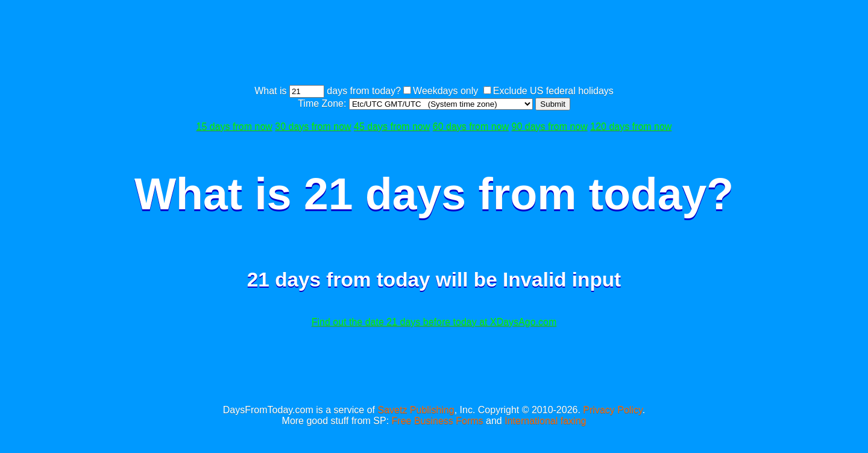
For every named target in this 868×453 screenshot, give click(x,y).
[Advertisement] (434, 44)
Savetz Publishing (416, 410)
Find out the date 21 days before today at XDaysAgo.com (434, 322)
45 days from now (392, 126)
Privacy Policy (612, 410)
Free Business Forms (438, 421)
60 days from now (471, 126)
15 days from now (234, 126)
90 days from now (550, 126)
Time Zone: (323, 103)
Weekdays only (445, 91)
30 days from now (313, 126)
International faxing (545, 421)
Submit (552, 104)
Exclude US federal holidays (553, 91)
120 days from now (631, 126)
